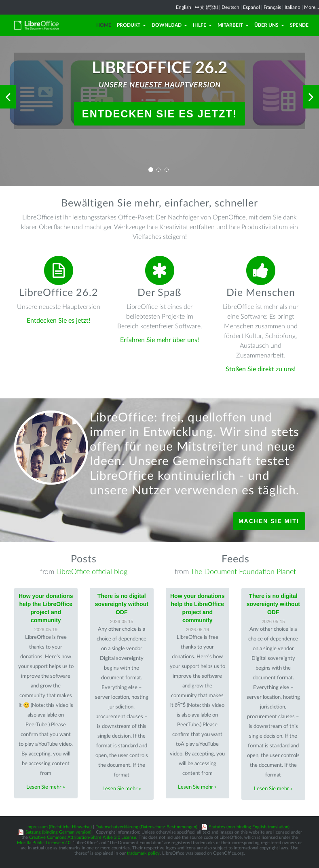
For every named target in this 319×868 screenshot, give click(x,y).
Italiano (293, 7)
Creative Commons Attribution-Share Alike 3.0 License (83, 837)
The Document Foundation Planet (243, 572)
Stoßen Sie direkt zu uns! (261, 369)
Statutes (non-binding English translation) (249, 827)
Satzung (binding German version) (58, 832)
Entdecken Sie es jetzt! (159, 114)
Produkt (131, 25)
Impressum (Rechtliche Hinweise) (59, 827)
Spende (299, 25)
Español (251, 7)
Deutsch (230, 7)
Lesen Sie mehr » (46, 787)
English (184, 7)
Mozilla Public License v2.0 (44, 843)
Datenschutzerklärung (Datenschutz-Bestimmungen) (146, 827)
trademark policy (143, 853)
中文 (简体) (206, 7)
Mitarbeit (233, 25)
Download (169, 25)
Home (104, 25)
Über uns (269, 25)
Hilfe (202, 25)
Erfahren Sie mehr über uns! (159, 340)
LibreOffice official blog (92, 572)
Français (272, 7)
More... (312, 7)
